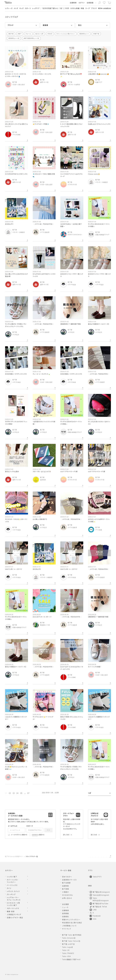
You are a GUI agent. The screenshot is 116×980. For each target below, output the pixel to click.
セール (29, 34)
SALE (50, 34)
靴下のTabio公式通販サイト (14, 857)
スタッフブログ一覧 (32, 857)
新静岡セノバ (85, 34)
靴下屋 (11, 34)
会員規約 (35, 835)
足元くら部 (40, 34)
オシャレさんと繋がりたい (66, 34)
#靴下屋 (97, 34)
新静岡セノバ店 (14, 38)
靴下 (20, 34)
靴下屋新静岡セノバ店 (32, 38)
